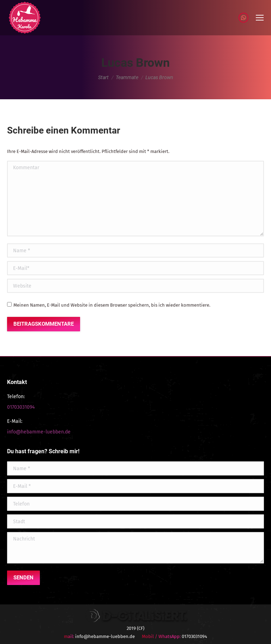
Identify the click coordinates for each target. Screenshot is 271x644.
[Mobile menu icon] (260, 18)
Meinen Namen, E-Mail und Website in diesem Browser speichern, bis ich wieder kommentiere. (112, 305)
